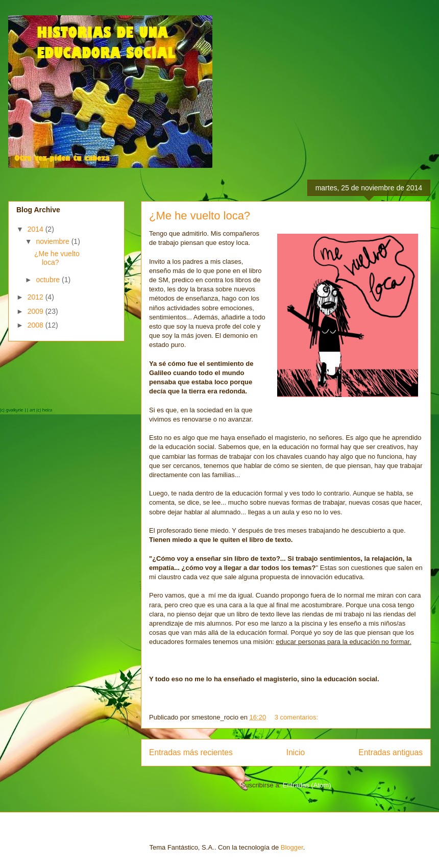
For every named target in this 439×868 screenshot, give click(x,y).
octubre (49, 280)
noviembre (53, 241)
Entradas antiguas (391, 752)
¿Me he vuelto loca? (200, 216)
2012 (36, 297)
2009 (36, 311)
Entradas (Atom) (307, 785)
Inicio (296, 752)
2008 (36, 325)
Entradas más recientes (191, 752)
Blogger (292, 847)
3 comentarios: (297, 717)
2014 (36, 229)
